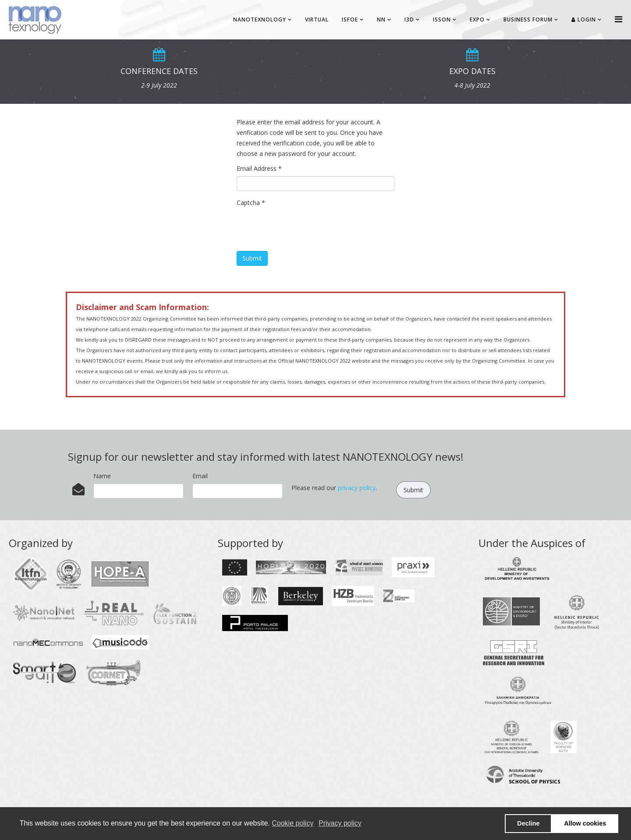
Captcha (251, 203)
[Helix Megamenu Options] (619, 19)
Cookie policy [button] (292, 823)
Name (102, 476)
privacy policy (357, 488)
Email (200, 476)
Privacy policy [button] (340, 823)
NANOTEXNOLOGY (260, 19)
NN (381, 19)
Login (584, 19)
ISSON (442, 19)
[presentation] (303, 227)
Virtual (317, 19)
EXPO (477, 19)
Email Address (259, 168)
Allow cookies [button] (585, 823)
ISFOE (350, 19)
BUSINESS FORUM (528, 19)
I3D (409, 19)
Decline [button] (528, 823)
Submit (252, 258)
